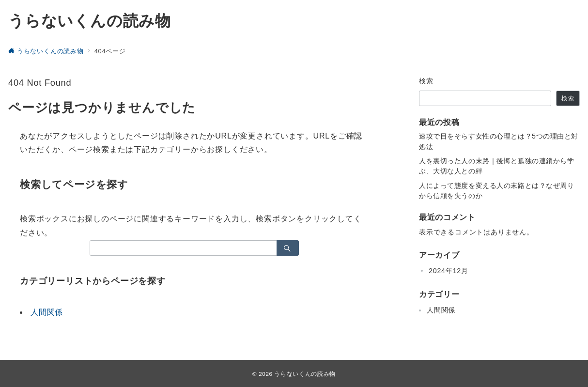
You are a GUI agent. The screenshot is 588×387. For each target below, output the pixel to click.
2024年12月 (449, 271)
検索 (426, 81)
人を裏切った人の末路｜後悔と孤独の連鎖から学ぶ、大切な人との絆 (497, 166)
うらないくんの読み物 (90, 21)
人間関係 (47, 312)
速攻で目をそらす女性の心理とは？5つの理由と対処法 (499, 141)
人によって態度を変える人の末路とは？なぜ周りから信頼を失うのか (497, 191)
